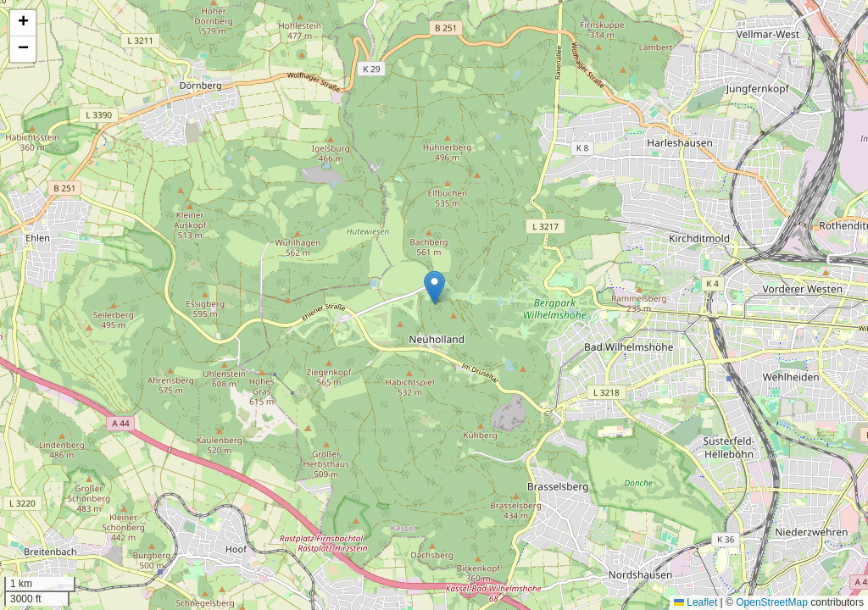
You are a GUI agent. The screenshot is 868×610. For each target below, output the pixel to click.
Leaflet (696, 602)
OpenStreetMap (772, 602)
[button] (434, 288)
